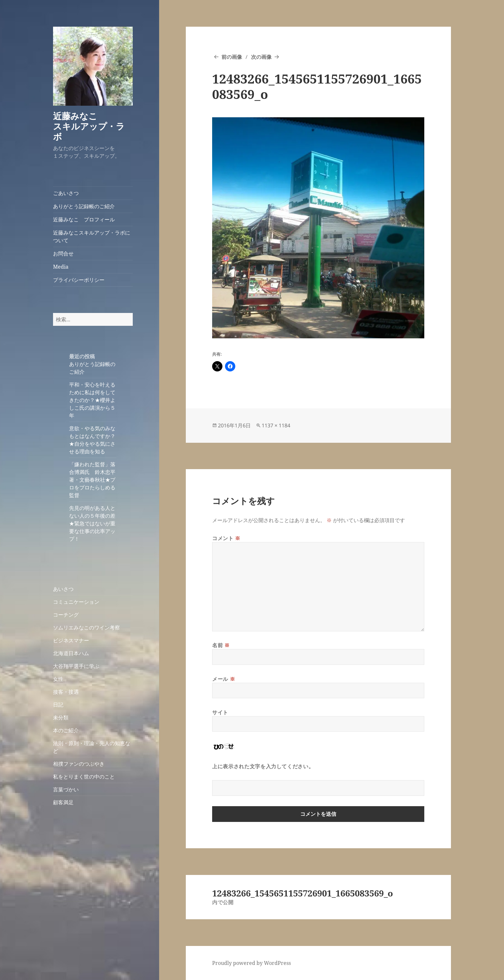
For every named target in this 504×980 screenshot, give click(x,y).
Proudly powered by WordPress (252, 963)
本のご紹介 (66, 730)
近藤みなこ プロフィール (84, 219)
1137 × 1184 (276, 425)
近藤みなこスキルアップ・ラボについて (92, 236)
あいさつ (63, 589)
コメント (226, 538)
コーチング (66, 615)
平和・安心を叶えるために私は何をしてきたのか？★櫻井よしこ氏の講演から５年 (92, 400)
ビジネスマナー (71, 640)
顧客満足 (63, 802)
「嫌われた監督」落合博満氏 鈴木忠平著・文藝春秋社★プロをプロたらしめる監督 (92, 480)
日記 (58, 705)
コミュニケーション (76, 602)
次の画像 (261, 57)
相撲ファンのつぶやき (79, 764)
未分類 (61, 717)
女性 (58, 679)
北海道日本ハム (71, 653)
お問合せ (63, 254)
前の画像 (232, 57)
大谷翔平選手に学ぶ (76, 666)
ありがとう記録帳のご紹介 (84, 206)
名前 (221, 645)
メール (224, 679)
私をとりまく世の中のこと (84, 777)
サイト (220, 712)
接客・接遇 (66, 692)
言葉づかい (66, 789)
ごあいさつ (66, 193)
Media (61, 267)
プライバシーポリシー (79, 280)
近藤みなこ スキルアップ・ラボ (93, 126)
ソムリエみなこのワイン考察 (86, 628)
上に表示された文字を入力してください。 (263, 766)
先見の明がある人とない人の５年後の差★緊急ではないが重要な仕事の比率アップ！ (92, 523)
